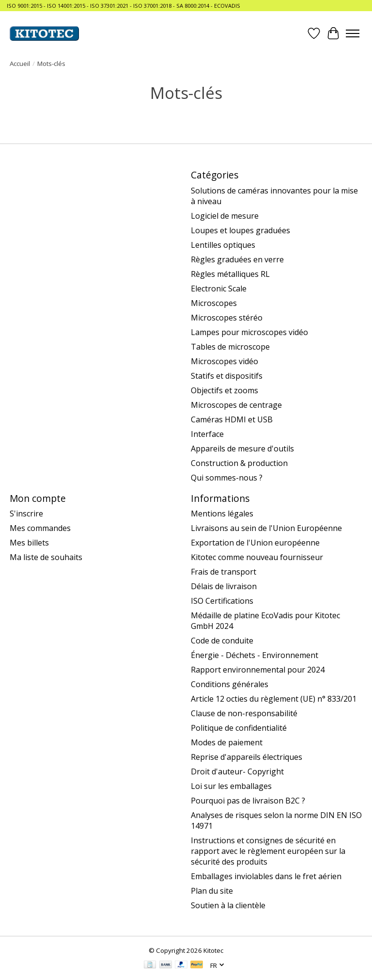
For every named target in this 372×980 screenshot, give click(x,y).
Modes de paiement (227, 742)
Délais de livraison (224, 586)
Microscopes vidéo (225, 361)
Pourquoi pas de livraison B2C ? (248, 801)
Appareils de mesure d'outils (242, 449)
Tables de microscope (230, 347)
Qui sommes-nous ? (227, 478)
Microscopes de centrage (236, 405)
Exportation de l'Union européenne (255, 543)
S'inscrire (26, 514)
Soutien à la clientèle (228, 905)
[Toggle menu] (353, 33)
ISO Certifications (222, 601)
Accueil (20, 64)
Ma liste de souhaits (46, 557)
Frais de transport (224, 572)
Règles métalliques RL (230, 274)
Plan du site (212, 891)
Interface (207, 434)
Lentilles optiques (223, 245)
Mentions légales (222, 514)
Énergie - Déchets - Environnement (255, 655)
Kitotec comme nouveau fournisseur (257, 557)
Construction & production (239, 463)
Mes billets (29, 543)
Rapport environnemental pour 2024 (258, 670)
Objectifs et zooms (225, 390)
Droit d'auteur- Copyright (237, 771)
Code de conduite (222, 641)
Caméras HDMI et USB (232, 419)
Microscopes (214, 303)
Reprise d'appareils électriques (247, 757)
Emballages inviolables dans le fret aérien (266, 876)
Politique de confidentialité (239, 728)
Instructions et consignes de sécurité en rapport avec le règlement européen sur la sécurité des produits (268, 851)
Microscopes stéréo (227, 318)
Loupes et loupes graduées (240, 230)
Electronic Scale (219, 289)
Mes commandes (40, 528)
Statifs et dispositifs (227, 376)
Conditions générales (230, 684)
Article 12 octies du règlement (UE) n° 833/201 (274, 699)
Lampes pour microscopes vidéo (249, 332)
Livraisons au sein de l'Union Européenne (266, 528)
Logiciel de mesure (225, 216)
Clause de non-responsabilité (244, 713)
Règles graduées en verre (237, 259)
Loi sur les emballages (231, 786)
